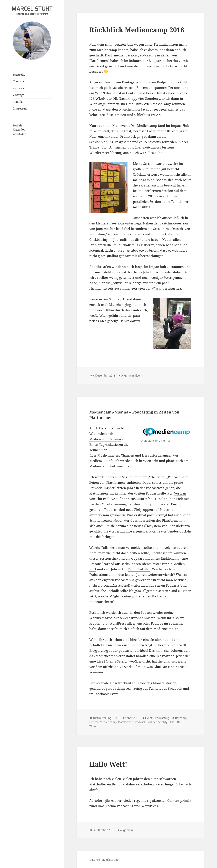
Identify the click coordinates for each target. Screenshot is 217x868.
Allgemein (128, 376)
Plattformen (126, 722)
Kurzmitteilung (102, 718)
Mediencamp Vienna (105, 439)
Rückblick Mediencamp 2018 (137, 30)
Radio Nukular (139, 569)
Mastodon (19, 130)
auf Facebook (172, 688)
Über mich (19, 81)
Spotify (163, 722)
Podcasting (162, 718)
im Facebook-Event (104, 694)
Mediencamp (108, 722)
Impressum (20, 108)
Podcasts (18, 88)
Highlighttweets (101, 288)
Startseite (19, 75)
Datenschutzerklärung (104, 860)
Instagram (19, 134)
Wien (93, 726)
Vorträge (18, 95)
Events (140, 376)
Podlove (152, 722)
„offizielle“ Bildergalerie (130, 283)
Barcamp (181, 718)
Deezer (94, 722)
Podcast (140, 722)
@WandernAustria (167, 288)
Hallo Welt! (108, 764)
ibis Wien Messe (150, 104)
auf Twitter (151, 688)
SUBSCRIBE (176, 722)
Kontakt (18, 102)
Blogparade (157, 61)
